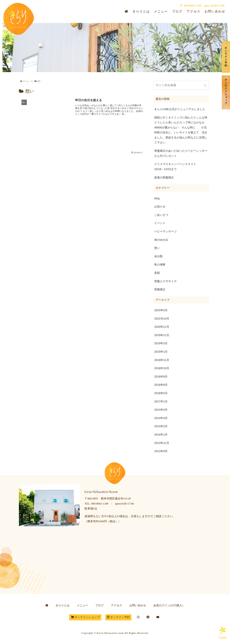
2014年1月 (161, 435)
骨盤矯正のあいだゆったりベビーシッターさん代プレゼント (181, 153)
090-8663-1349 (191, 6)
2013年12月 (162, 443)
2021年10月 (162, 319)
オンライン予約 (118, 617)
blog (157, 198)
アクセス (194, 11)
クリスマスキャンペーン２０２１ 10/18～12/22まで (182, 167)
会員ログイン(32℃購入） (169, 605)
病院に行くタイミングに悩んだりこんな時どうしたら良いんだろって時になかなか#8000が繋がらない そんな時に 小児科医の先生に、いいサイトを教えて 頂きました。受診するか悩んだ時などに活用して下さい (181, 130)
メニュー (161, 11)
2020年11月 (162, 327)
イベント (160, 223)
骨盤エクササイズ (165, 281)
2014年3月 (161, 418)
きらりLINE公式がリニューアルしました (180, 109)
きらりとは (141, 11)
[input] (181, 85)
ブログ (177, 11)
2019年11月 (162, 335)
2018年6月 (161, 385)
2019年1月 (161, 352)
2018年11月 (162, 360)
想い (157, 248)
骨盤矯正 (160, 289)
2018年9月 (161, 377)
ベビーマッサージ (165, 231)
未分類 (158, 256)
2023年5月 (161, 310)
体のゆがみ (161, 240)
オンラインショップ (85, 617)
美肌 (157, 273)
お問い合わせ (215, 11)
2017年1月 (161, 402)
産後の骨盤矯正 (164, 178)
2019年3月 (161, 343)
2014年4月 (161, 410)
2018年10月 (162, 368)
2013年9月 (161, 451)
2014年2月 (161, 426)
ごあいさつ (161, 215)
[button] (205, 86)
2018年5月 (161, 393)
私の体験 (160, 265)
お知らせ (160, 207)
